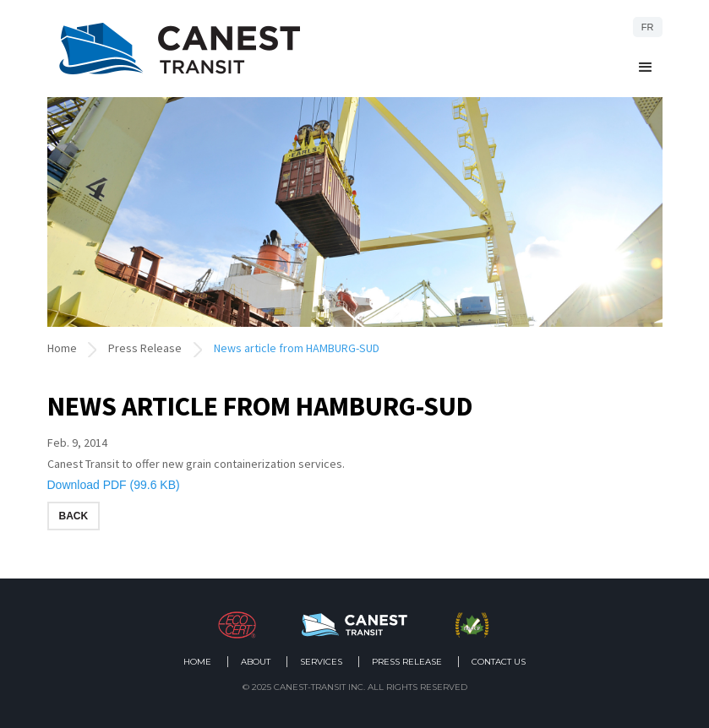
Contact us (499, 662)
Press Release (145, 348)
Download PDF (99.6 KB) (114, 485)
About (256, 662)
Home (62, 348)
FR (648, 27)
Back (74, 516)
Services (321, 662)
